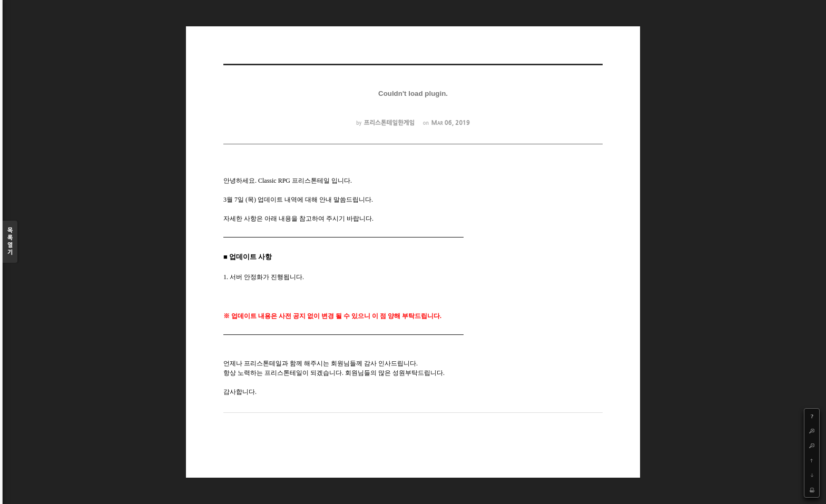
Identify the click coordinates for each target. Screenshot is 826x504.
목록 (10, 242)
